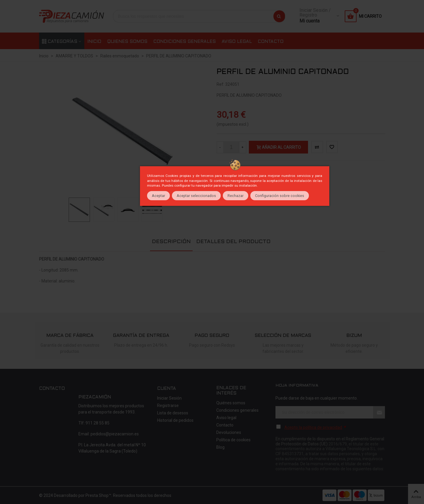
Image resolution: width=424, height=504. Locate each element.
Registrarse (168, 406)
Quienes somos (127, 42)
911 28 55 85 (97, 423)
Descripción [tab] (171, 242)
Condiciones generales (184, 42)
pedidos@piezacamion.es (115, 434)
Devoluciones (229, 432)
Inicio (94, 42)
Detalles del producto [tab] (233, 242)
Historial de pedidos (175, 420)
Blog (220, 447)
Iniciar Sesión (169, 398)
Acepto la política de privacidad (313, 427)
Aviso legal (237, 42)
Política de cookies (233, 440)
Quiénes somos (231, 403)
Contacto (271, 42)
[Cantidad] (231, 147)
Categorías (60, 42)
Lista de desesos (173, 413)
